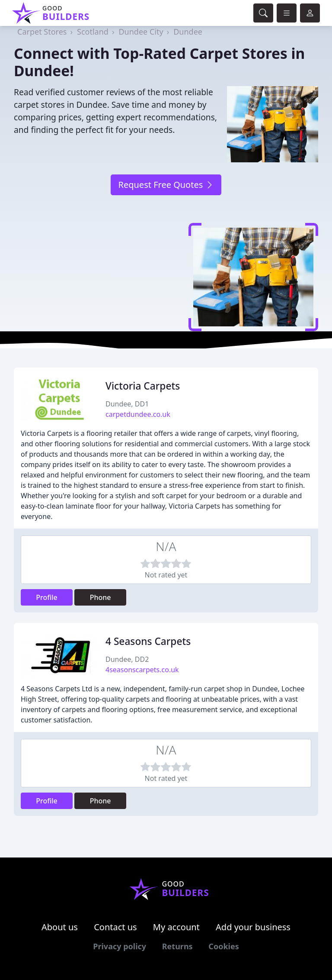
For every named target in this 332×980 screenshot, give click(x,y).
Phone (101, 597)
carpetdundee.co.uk (138, 414)
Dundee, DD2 (127, 659)
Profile (47, 597)
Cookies (223, 946)
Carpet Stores (42, 32)
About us (60, 927)
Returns (177, 946)
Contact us (115, 927)
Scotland (93, 32)
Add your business (253, 927)
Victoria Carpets (143, 386)
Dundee (188, 32)
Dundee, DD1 (127, 404)
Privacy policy (120, 946)
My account (176, 927)
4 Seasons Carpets (148, 641)
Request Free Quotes (166, 185)
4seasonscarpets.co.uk (142, 670)
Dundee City (141, 32)
